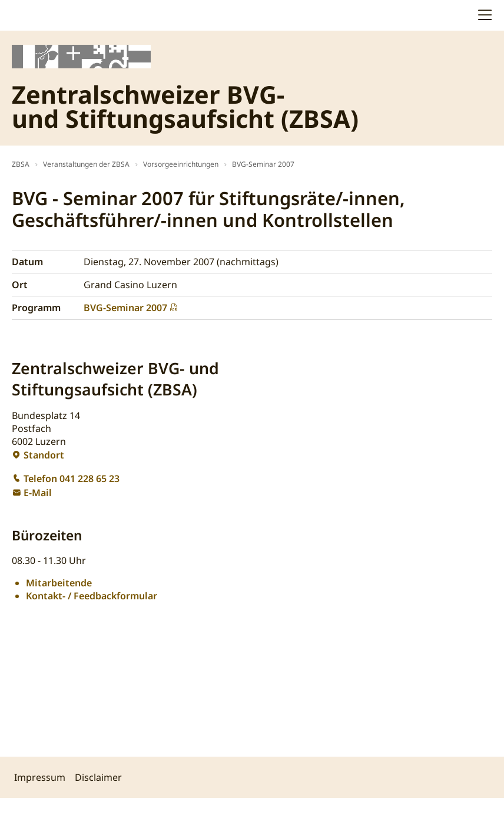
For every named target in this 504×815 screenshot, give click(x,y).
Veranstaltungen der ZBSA (86, 164)
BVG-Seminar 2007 (263, 164)
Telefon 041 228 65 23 (72, 479)
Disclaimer (98, 777)
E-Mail (38, 493)
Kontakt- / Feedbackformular (92, 596)
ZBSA (21, 164)
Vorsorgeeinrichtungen (181, 164)
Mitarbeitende (59, 583)
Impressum (40, 777)
